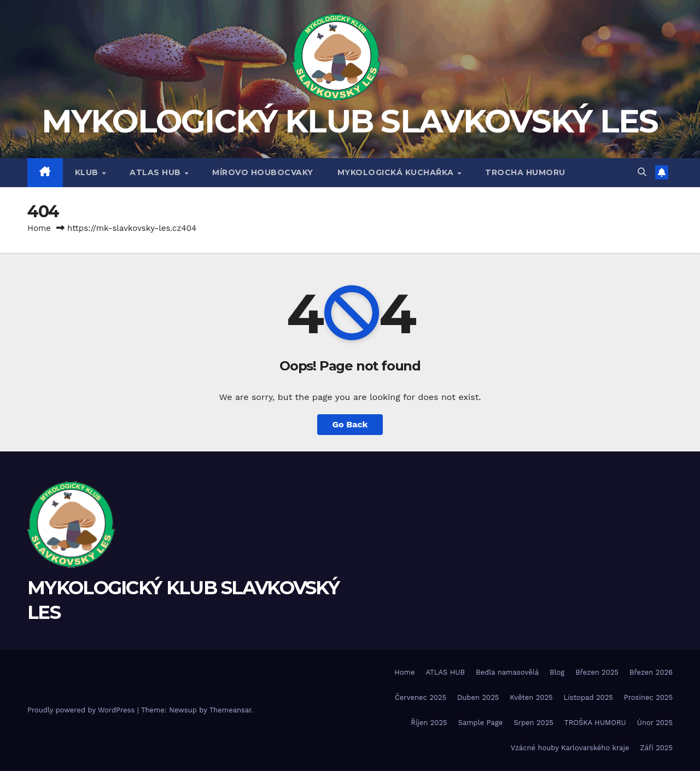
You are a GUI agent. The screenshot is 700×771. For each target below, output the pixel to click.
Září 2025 (656, 748)
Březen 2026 (651, 672)
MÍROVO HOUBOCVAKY (263, 172)
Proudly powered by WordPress (82, 710)
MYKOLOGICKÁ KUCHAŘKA (397, 172)
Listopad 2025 (588, 697)
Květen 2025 (531, 697)
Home (39, 228)
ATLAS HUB (156, 172)
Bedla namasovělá (507, 672)
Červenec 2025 (421, 697)
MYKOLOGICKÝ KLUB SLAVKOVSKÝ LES (350, 121)
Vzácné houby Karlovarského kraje (570, 748)
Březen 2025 (597, 672)
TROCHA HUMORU (525, 172)
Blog (557, 672)
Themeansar (231, 710)
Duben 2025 (478, 697)
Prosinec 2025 (648, 697)
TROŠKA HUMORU (595, 723)
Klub (88, 172)
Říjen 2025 (429, 723)
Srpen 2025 (533, 723)
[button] (642, 172)
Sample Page (481, 723)
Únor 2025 (655, 723)
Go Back (350, 424)
